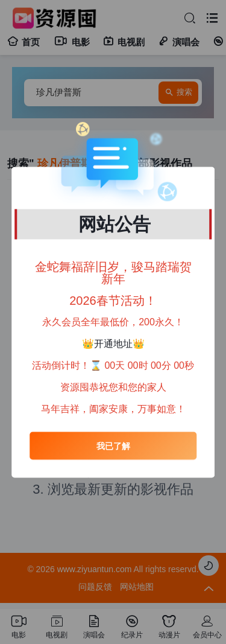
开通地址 (113, 344)
